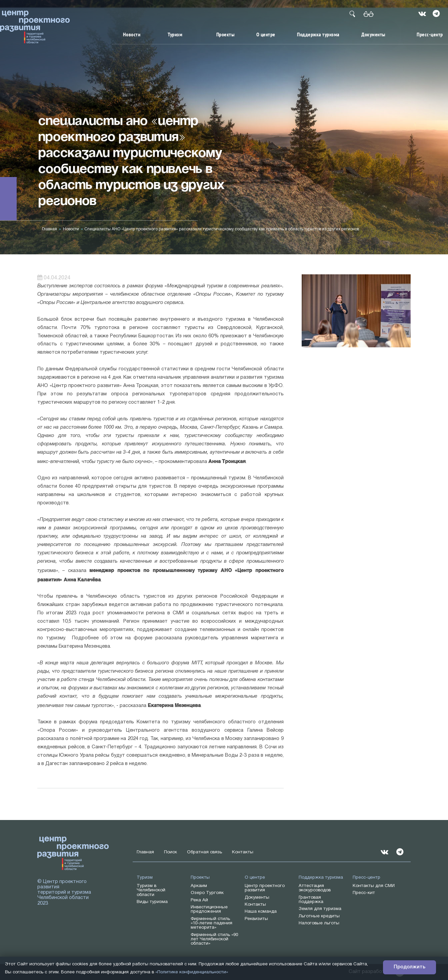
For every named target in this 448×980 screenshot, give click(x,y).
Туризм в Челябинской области (151, 890)
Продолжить (409, 967)
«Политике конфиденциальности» (192, 972)
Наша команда (261, 911)
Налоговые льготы (319, 923)
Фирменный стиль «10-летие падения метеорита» (211, 923)
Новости (132, 35)
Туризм (175, 35)
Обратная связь (204, 852)
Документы (373, 35)
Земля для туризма (320, 909)
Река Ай (199, 900)
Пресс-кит (364, 893)
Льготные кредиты (319, 916)
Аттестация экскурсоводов (315, 888)
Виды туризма (152, 902)
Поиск (170, 852)
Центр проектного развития (265, 888)
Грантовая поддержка (311, 900)
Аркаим (199, 886)
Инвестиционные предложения (209, 909)
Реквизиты (256, 919)
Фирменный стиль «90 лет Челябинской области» (214, 939)
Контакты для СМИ (374, 886)
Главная (49, 229)
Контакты (243, 852)
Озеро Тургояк (207, 893)
